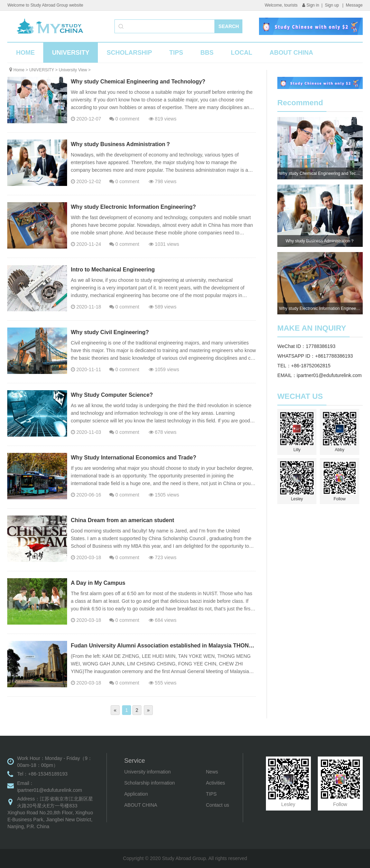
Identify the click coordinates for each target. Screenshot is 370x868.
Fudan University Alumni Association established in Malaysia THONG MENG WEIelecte (185, 646)
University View (73, 70)
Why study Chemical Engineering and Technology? (138, 82)
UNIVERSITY (71, 53)
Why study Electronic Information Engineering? (133, 207)
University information (147, 772)
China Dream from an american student (123, 520)
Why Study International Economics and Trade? (134, 458)
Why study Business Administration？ (121, 144)
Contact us (218, 805)
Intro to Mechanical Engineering (113, 270)
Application (136, 794)
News (212, 772)
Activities (216, 783)
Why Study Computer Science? (112, 395)
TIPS (176, 53)
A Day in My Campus (98, 583)
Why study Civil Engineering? (110, 332)
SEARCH (229, 26)
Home (19, 70)
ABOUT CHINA (291, 53)
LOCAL (241, 53)
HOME (25, 53)
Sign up (332, 5)
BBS (207, 53)
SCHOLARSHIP (129, 53)
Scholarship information (149, 783)
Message (354, 5)
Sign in (311, 5)
